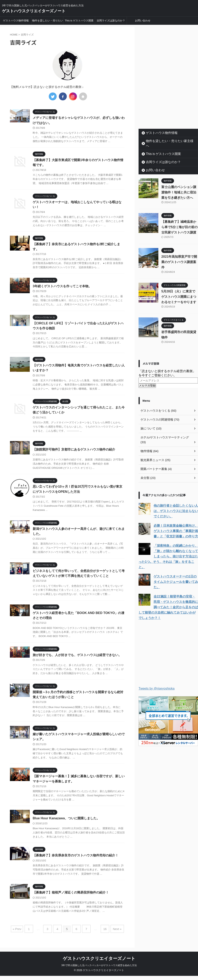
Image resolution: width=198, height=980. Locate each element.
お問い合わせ (143, 21)
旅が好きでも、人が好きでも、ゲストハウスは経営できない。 (77, 659)
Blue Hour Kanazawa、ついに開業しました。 (66, 823)
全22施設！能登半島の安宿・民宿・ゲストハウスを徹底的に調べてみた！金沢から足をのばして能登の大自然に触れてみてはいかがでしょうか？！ (168, 592)
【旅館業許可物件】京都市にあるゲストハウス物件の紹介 (74, 452)
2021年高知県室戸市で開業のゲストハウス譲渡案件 (179, 257)
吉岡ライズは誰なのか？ (111, 21)
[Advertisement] (168, 102)
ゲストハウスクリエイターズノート (34, 11)
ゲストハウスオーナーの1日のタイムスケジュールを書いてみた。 (175, 567)
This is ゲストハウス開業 (79, 21)
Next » (115, 934)
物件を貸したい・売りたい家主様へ (48, 22)
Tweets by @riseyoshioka (157, 674)
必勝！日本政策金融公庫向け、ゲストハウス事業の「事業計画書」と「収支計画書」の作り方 (174, 521)
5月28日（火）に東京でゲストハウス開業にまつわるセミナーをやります (179, 292)
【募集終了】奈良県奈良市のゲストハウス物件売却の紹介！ (76, 860)
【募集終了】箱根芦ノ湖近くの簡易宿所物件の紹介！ (71, 898)
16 (103, 934)
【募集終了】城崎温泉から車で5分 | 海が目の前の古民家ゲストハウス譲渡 (179, 222)
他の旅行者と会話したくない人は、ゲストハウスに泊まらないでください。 (174, 501)
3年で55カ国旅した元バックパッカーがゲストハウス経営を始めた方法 (99, 969)
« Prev (20, 934)
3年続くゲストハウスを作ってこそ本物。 (62, 288)
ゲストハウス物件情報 (16, 21)
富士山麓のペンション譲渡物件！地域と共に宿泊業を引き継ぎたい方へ (179, 188)
